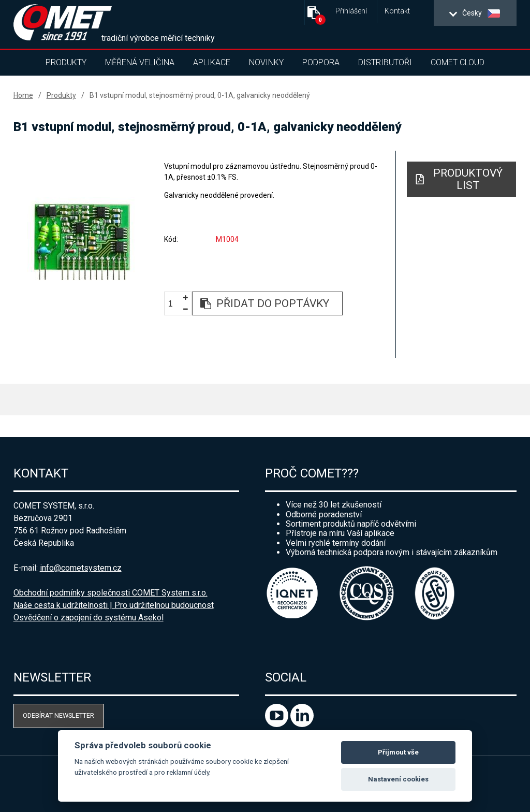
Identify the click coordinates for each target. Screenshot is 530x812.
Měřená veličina (140, 62)
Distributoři (385, 62)
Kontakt (397, 11)
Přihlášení (351, 11)
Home (23, 95)
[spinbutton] (174, 304)
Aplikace (212, 62)
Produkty (66, 62)
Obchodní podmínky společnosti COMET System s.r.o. (111, 593)
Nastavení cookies (398, 779)
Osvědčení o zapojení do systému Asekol (89, 618)
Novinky (266, 62)
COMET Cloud (458, 62)
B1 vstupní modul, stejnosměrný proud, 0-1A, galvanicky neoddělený (200, 95)
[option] (82, 241)
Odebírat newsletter (58, 715)
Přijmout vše (398, 752)
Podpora (321, 62)
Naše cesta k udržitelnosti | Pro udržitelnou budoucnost (114, 605)
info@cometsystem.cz (81, 568)
